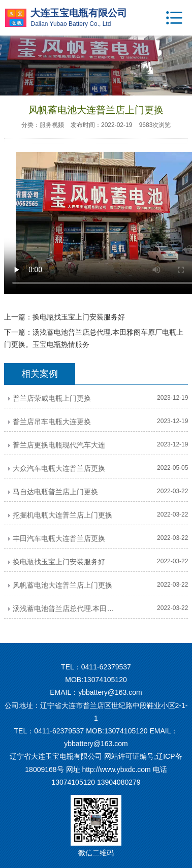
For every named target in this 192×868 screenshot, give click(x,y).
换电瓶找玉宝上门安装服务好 (79, 317)
